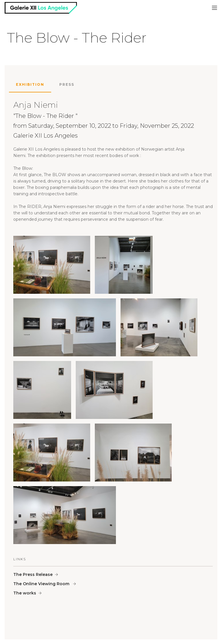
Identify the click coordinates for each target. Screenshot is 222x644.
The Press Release (33, 574)
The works (25, 593)
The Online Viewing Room (42, 584)
